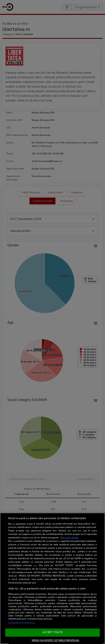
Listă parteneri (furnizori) (22, 623)
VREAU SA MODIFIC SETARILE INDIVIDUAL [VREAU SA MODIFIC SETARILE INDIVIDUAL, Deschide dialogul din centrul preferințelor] (55, 640)
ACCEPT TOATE (52, 632)
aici (35, 565)
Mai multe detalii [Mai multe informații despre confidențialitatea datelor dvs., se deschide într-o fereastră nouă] (69, 538)
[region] (52, 578)
